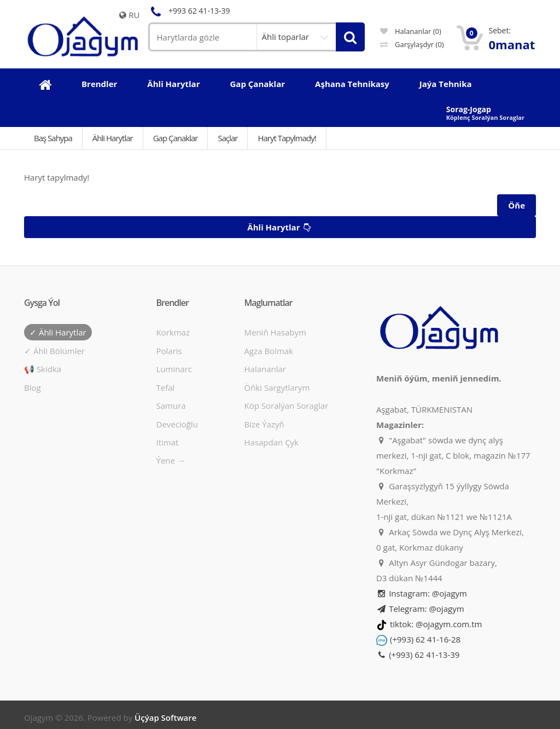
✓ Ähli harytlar (58, 332)
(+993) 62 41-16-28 (425, 639)
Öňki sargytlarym (277, 387)
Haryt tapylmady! (287, 138)
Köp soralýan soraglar (286, 406)
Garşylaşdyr (412, 44)
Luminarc (174, 369)
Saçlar (227, 138)
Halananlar (265, 369)
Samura (171, 406)
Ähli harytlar (281, 228)
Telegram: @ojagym (420, 609)
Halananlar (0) (411, 31)
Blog (33, 387)
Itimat (168, 442)
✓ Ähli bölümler (54, 351)
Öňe (517, 205)
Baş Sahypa (53, 138)
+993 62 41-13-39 (189, 11)
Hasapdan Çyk (271, 442)
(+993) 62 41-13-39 (418, 655)
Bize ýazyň (264, 424)
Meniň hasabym (275, 332)
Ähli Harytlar (113, 138)
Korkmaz (173, 332)
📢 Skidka (43, 369)
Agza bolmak (269, 351)
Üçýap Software (165, 718)
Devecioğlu (177, 424)
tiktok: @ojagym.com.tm (436, 624)
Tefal (166, 387)
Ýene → (171, 460)
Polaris (169, 351)
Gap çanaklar (176, 138)
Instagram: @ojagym (422, 593)
